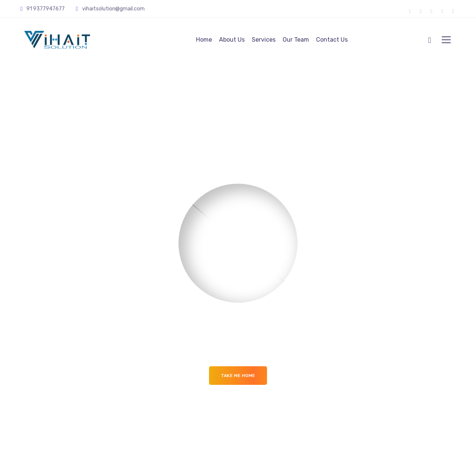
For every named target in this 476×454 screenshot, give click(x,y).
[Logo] (57, 40)
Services (264, 40)
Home (204, 40)
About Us (232, 40)
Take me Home (238, 376)
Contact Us (332, 40)
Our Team (296, 40)
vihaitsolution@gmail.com (114, 9)
